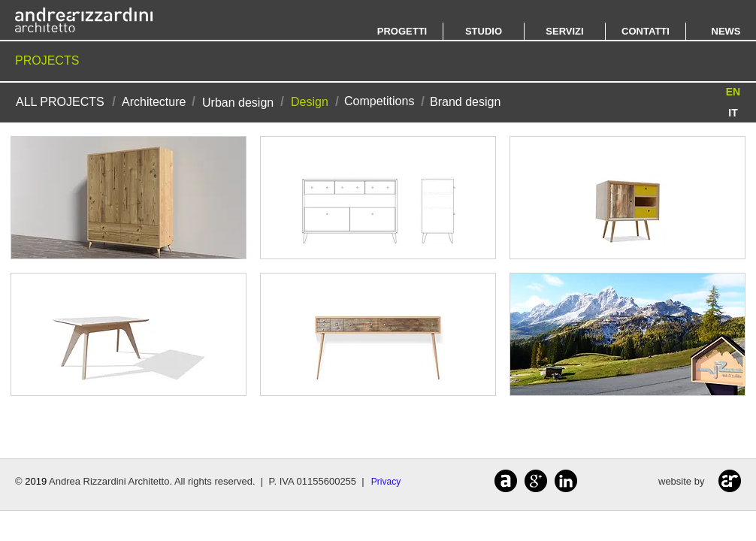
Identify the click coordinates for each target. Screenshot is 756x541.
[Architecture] (154, 102)
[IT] (733, 113)
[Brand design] (465, 102)
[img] (129, 198)
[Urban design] (238, 103)
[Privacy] (386, 482)
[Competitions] (379, 101)
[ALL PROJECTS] (60, 102)
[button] (733, 92)
